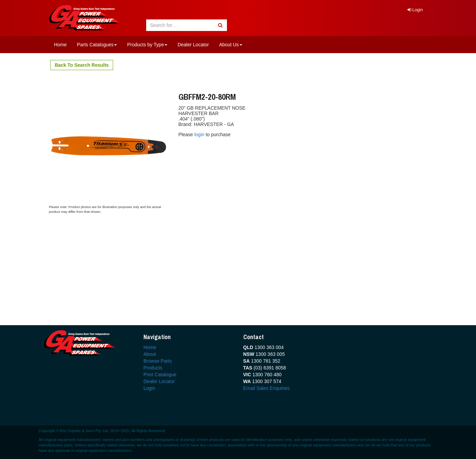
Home (60, 45)
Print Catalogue (160, 375)
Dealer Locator (193, 45)
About (150, 354)
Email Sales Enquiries (266, 388)
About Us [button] (231, 45)
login (200, 134)
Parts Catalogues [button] (97, 45)
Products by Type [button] (147, 45)
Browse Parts (158, 361)
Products (153, 368)
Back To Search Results (82, 65)
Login (415, 10)
